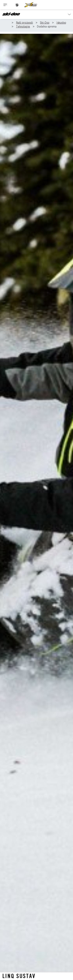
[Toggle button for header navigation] (5, 5)
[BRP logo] (17, 5)
